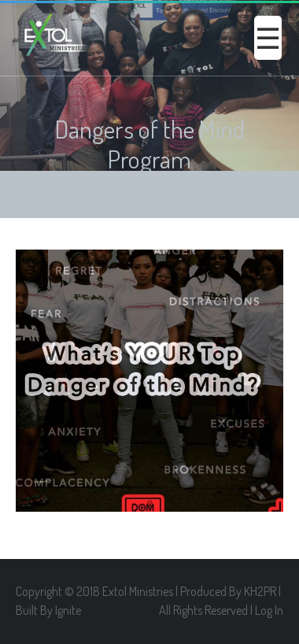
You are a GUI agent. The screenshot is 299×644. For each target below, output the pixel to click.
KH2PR (260, 591)
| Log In (267, 610)
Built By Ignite (48, 610)
